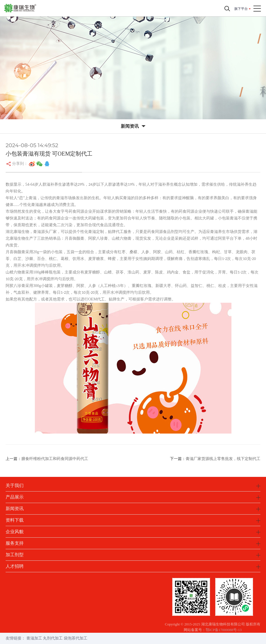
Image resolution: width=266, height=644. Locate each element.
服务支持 (15, 543)
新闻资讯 (15, 509)
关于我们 (15, 485)
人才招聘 (15, 566)
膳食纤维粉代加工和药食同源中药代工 (55, 459)
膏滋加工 (34, 638)
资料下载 (15, 520)
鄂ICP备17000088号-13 (224, 630)
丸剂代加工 (53, 638)
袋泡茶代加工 (76, 638)
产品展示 (15, 497)
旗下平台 (241, 9)
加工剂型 (15, 555)
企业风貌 (15, 532)
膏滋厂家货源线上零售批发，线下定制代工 (223, 459)
